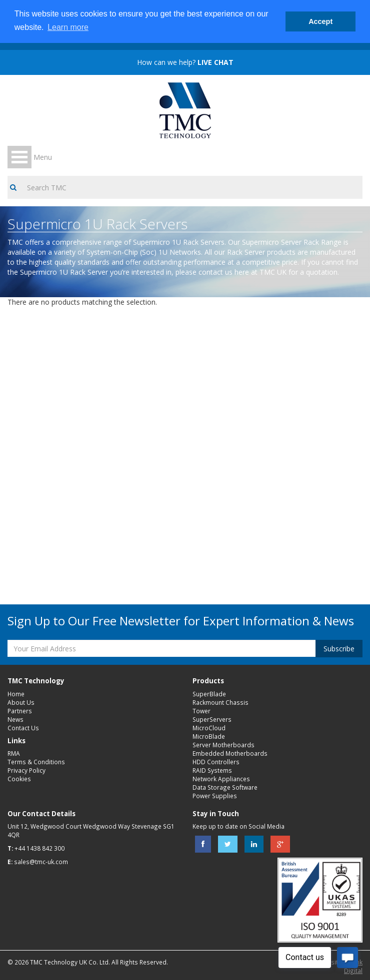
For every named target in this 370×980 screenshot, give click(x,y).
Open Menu (19, 157)
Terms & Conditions (36, 762)
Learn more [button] (68, 27)
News (15, 719)
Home (16, 694)
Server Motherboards (223, 745)
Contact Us (23, 728)
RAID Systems (212, 770)
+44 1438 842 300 (39, 848)
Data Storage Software (225, 787)
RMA (14, 753)
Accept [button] (320, 21)
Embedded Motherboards (230, 753)
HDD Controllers (216, 762)
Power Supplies (215, 796)
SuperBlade (209, 694)
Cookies (19, 779)
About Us (21, 702)
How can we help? (185, 62)
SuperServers (212, 719)
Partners (20, 711)
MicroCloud (209, 728)
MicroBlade (209, 736)
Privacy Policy (26, 770)
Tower (201, 711)
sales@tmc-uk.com (41, 862)
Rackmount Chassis (220, 702)
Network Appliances (221, 779)
